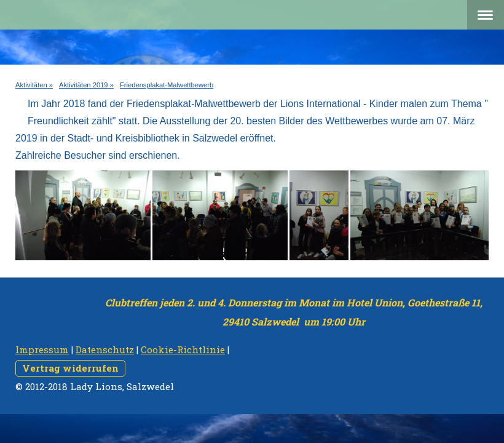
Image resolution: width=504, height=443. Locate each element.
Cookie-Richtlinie (183, 349)
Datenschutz (105, 349)
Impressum (42, 349)
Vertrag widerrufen (70, 368)
